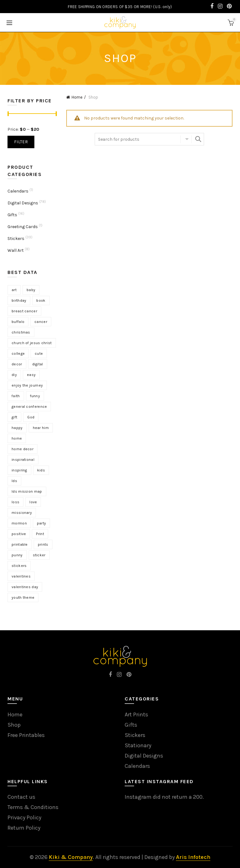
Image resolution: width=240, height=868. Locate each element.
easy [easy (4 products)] (31, 375)
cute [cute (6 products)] (39, 354)
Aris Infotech (193, 857)
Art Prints (136, 714)
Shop (14, 725)
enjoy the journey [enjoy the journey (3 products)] (27, 385)
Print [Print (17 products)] (40, 534)
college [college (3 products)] (18, 354)
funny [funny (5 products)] (35, 396)
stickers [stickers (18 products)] (19, 566)
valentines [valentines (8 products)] (21, 576)
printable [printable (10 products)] (20, 544)
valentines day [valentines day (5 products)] (25, 587)
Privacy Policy (24, 817)
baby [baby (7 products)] (31, 290)
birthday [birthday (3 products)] (19, 300)
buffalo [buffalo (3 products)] (18, 322)
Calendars (18, 191)
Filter (21, 142)
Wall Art (16, 250)
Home (77, 97)
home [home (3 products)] (17, 438)
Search (198, 139)
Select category (186, 139)
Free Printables (26, 735)
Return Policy (24, 828)
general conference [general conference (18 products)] (29, 407)
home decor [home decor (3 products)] (22, 449)
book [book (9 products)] (41, 300)
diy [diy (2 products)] (14, 375)
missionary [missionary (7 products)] (22, 513)
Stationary (138, 745)
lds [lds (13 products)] (14, 481)
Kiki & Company (71, 857)
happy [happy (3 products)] (17, 428)
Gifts (12, 215)
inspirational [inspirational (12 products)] (23, 460)
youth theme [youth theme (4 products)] (23, 597)
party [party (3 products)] (42, 523)
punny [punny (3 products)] (17, 555)
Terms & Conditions (33, 807)
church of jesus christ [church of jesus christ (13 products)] (32, 343)
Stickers (16, 239)
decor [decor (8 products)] (17, 364)
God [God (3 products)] (31, 417)
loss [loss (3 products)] (15, 502)
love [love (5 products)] (33, 502)
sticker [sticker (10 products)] (39, 555)
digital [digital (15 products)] (38, 364)
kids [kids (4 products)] (41, 470)
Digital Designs (23, 203)
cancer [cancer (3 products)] (41, 322)
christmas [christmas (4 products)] (21, 332)
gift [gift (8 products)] (14, 417)
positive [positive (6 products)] (19, 534)
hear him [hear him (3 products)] (41, 428)
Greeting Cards (23, 227)
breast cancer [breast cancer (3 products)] (24, 311)
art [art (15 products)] (14, 290)
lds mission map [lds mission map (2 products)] (27, 491)
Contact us (21, 797)
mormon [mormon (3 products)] (19, 523)
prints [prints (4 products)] (43, 544)
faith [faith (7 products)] (16, 396)
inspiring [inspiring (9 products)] (19, 470)
